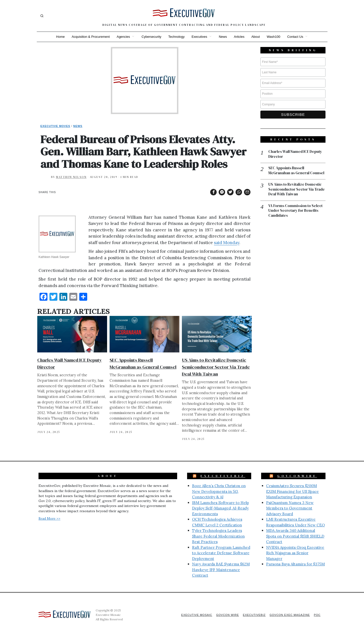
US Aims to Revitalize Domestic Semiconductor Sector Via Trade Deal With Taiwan (216, 367)
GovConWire (297, 476)
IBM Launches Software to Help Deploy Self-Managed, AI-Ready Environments (221, 508)
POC (317, 615)
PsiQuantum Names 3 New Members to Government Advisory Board (290, 508)
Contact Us (295, 37)
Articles (239, 37)
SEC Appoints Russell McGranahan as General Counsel (297, 170)
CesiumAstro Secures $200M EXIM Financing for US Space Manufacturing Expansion (292, 491)
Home (60, 37)
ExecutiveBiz (223, 476)
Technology (176, 37)
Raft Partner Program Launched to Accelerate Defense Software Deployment (221, 553)
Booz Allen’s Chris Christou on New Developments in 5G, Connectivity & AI (219, 491)
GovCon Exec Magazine (290, 615)
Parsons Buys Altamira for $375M (295, 564)
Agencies (123, 37)
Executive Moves (55, 126)
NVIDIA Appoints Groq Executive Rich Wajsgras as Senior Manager (295, 553)
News (223, 37)
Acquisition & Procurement (91, 37)
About (256, 37)
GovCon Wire (228, 615)
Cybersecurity (151, 37)
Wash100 (274, 37)
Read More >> (49, 518)
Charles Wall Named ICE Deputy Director (295, 154)
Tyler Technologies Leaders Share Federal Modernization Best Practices (218, 536)
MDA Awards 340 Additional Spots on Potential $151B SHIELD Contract (295, 536)
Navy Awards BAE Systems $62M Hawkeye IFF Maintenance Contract (221, 570)
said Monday (227, 243)
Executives (199, 37)
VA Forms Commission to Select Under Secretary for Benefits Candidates (296, 211)
